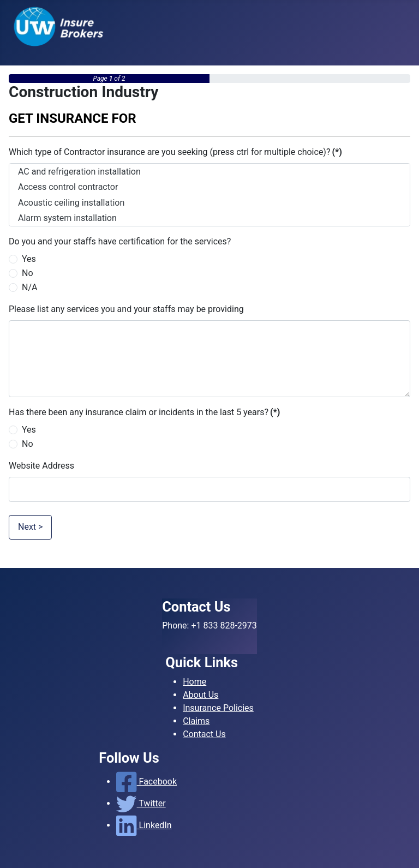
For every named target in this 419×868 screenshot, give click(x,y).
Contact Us (204, 734)
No (28, 273)
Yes (29, 259)
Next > (30, 527)
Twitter (141, 803)
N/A (29, 287)
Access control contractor (209, 187)
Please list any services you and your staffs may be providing (126, 309)
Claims (196, 721)
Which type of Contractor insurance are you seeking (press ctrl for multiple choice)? (175, 152)
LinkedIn (144, 825)
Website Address (41, 466)
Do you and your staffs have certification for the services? (120, 241)
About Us (200, 695)
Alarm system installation (209, 219)
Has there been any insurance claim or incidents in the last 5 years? (144, 412)
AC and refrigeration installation (209, 172)
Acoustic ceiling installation (209, 203)
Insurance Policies (218, 708)
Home (194, 682)
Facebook (146, 782)
